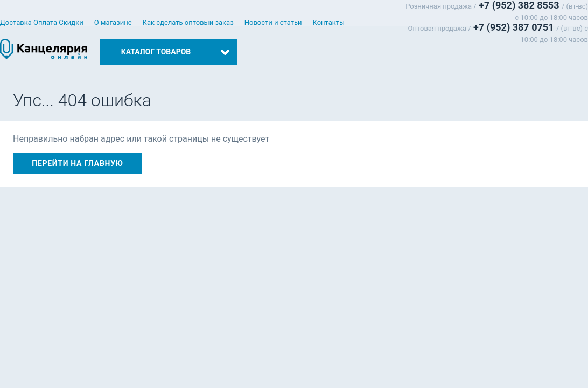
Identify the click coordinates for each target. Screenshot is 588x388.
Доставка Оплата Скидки (42, 22)
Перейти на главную (77, 163)
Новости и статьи (273, 22)
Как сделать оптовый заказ (188, 22)
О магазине (113, 22)
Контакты (329, 22)
